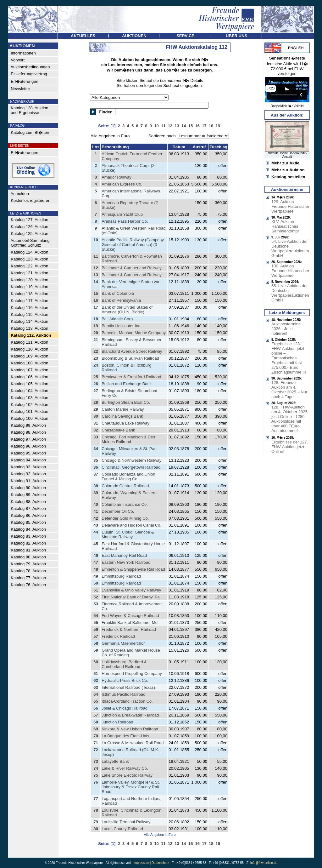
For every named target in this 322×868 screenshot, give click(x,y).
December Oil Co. (118, 511)
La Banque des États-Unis (125, 736)
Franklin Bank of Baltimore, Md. (130, 622)
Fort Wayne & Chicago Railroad (130, 616)
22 (96, 351)
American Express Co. (122, 184)
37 (96, 474)
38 (96, 486)
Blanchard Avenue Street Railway (132, 351)
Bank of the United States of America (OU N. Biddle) (127, 310)
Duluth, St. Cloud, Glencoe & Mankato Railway (128, 534)
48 (96, 569)
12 (96, 268)
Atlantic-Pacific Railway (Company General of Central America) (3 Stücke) (133, 245)
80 (96, 829)
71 (96, 743)
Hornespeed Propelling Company (132, 674)
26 (96, 384)
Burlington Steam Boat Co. (126, 402)
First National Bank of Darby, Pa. (131, 597)
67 (96, 715)
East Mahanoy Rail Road (124, 555)
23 (96, 358)
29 (96, 409)
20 (96, 333)
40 (96, 504)
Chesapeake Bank (118, 430)
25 (96, 377)
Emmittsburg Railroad (121, 576)
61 (96, 674)
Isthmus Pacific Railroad (123, 694)
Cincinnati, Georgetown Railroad (131, 467)
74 (96, 768)
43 (96, 525)
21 (96, 340)
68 (96, 722)
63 (96, 687)
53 (96, 604)
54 (96, 616)
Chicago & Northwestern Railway (131, 460)
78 (96, 810)
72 (96, 750)
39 (96, 493)
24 (96, 365)
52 (96, 597)
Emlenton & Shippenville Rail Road (133, 569)
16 (96, 300)
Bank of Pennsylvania (121, 300)
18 (96, 319)
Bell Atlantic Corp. (118, 319)
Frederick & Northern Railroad (129, 629)
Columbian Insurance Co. (125, 504)
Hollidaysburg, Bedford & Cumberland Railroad (124, 664)
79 (96, 822)
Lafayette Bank (115, 761)
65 (96, 701)
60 (96, 662)
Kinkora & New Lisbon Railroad (130, 729)
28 (96, 402)
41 (96, 511)
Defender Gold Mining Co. (125, 518)
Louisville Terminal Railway (126, 822)
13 (96, 275)
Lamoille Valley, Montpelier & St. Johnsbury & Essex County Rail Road (131, 787)
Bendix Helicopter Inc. (121, 326)
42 (96, 518)
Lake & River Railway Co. (125, 768)
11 (96, 256)
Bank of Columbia (118, 293)
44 (96, 532)
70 (96, 736)
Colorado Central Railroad (125, 486)
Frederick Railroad (118, 636)
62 (96, 680)
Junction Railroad (117, 722)
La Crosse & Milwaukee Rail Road (133, 743)
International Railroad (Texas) (128, 687)
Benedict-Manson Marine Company (134, 333)
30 (96, 416)
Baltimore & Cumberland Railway (132, 268)
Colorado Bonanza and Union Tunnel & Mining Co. (128, 477)
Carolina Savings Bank (122, 416)
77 (96, 799)
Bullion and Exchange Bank (127, 384)
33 (96, 437)
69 (96, 729)
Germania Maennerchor (123, 643)
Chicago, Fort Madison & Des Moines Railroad (128, 439)
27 (96, 391)
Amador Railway (117, 177)
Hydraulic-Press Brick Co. (125, 680)
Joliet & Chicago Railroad (125, 708)
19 (96, 326)
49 (96, 576)
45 (96, 544)
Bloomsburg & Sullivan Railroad (130, 358)
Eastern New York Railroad (126, 562)
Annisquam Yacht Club (122, 214)
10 (96, 240)
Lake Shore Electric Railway (127, 775)
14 (96, 282)
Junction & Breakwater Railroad (130, 715)
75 (96, 775)
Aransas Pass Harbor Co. (125, 221)
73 (96, 761)
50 (96, 583)
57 (96, 636)
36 (96, 467)
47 (96, 562)
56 (96, 629)
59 (96, 650)
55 (96, 622)
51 (96, 590)
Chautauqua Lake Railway (125, 423)
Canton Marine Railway (123, 409)
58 (96, 643)
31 (96, 423)
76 (96, 782)
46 (96, 555)
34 (96, 449)
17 (96, 307)
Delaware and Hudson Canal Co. (131, 525)
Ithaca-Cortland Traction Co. (127, 701)
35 (96, 460)
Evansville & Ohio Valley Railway (131, 590)
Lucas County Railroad (122, 829)
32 (96, 430)
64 (96, 694)
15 (96, 293)
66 (96, 708)
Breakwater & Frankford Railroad (131, 377)
